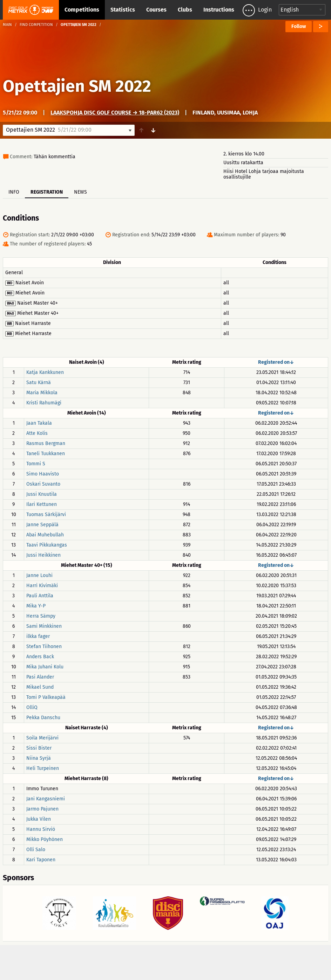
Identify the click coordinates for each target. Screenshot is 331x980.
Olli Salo (36, 850)
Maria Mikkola (42, 393)
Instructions (219, 10)
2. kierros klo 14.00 (244, 154)
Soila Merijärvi (42, 738)
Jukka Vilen (39, 819)
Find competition (36, 25)
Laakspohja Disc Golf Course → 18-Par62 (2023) (115, 113)
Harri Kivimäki (42, 586)
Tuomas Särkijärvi (46, 515)
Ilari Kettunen (42, 504)
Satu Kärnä (39, 383)
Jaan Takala (39, 423)
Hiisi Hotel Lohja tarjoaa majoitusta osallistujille (264, 174)
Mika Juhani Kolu (45, 667)
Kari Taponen (41, 860)
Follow (299, 26)
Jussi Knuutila (42, 494)
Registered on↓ (276, 362)
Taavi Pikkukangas (47, 545)
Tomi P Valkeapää (46, 697)
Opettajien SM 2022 (77, 86)
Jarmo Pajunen (42, 809)
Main (7, 25)
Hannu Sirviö (41, 829)
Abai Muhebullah (45, 535)
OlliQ (32, 707)
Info (14, 192)
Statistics (123, 10)
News (80, 192)
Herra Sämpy (41, 616)
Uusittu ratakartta (243, 163)
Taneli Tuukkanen (46, 454)
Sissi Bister (39, 748)
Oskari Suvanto (43, 484)
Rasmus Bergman (46, 443)
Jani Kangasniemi (46, 799)
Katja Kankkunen (45, 372)
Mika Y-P (36, 606)
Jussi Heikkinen (43, 555)
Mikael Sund (40, 687)
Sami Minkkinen (44, 626)
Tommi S (36, 464)
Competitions (82, 10)
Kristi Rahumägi (44, 403)
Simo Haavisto (43, 474)
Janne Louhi (39, 575)
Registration (47, 192)
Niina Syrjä (39, 758)
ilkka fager (38, 636)
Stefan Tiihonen (44, 647)
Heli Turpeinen (43, 768)
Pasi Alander (40, 677)
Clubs (185, 10)
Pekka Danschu (43, 718)
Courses (156, 10)
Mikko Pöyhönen (45, 839)
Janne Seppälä (42, 525)
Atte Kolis (37, 433)
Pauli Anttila (40, 596)
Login (265, 10)
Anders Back (40, 657)
